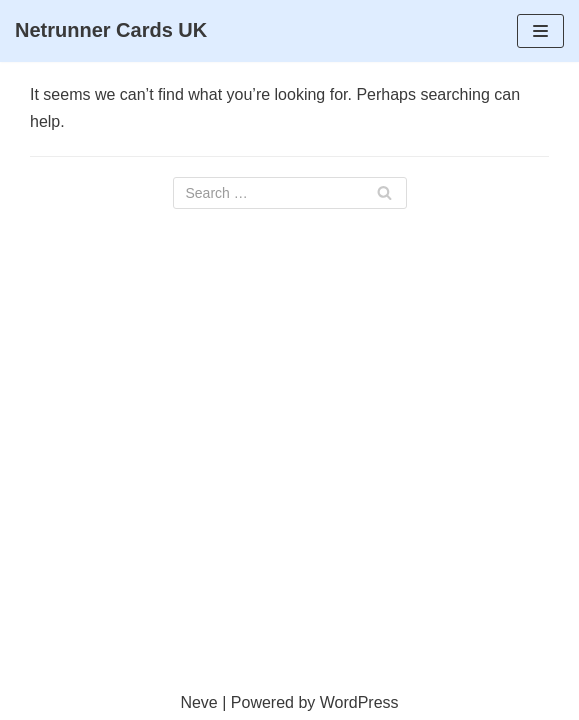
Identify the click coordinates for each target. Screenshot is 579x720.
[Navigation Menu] (540, 31)
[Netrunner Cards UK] (111, 31)
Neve (198, 702)
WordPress (359, 702)
